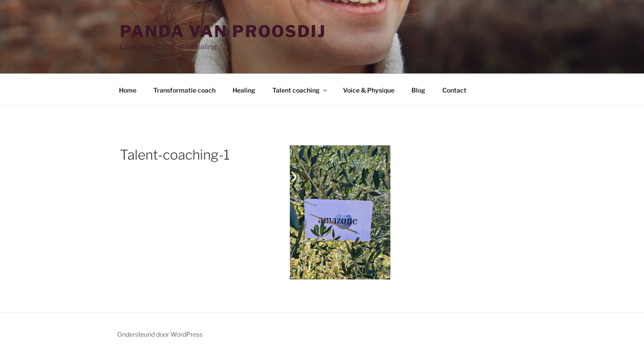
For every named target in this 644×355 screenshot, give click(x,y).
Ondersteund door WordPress (160, 334)
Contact (454, 90)
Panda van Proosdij (223, 31)
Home (128, 90)
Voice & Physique (369, 90)
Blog (418, 90)
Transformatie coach (184, 90)
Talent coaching (300, 90)
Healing (244, 90)
